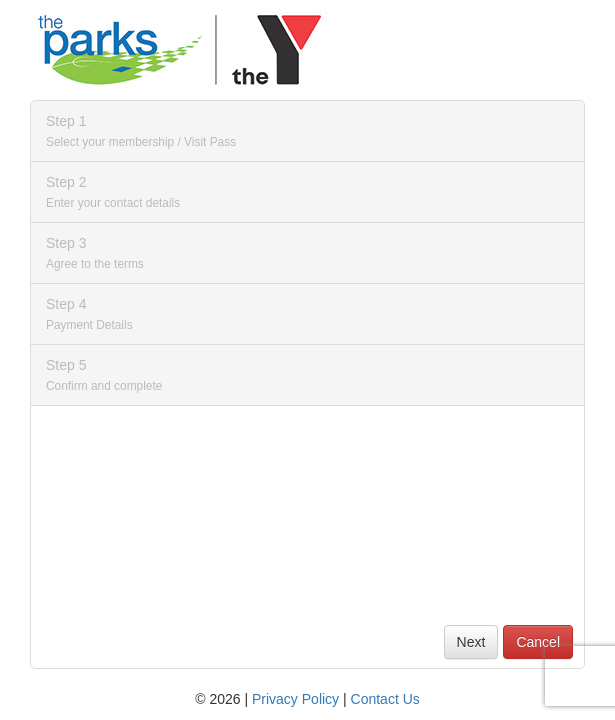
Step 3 (95, 253)
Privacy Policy (295, 699)
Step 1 (141, 131)
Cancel (538, 642)
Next (471, 642)
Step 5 (104, 375)
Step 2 (113, 192)
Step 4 (89, 314)
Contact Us (385, 699)
